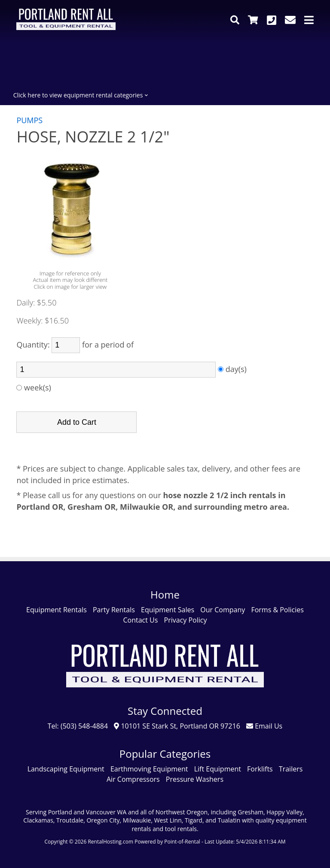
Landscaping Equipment (66, 769)
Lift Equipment (218, 769)
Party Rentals (114, 610)
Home (165, 594)
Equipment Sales (168, 610)
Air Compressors (133, 779)
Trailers (291, 769)
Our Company (223, 610)
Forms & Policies (277, 610)
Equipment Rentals (57, 610)
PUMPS (29, 120)
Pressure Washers (195, 779)
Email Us (264, 726)
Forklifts (260, 769)
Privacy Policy (186, 620)
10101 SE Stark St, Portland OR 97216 (177, 726)
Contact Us (140, 620)
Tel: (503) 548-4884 (78, 726)
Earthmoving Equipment (149, 769)
